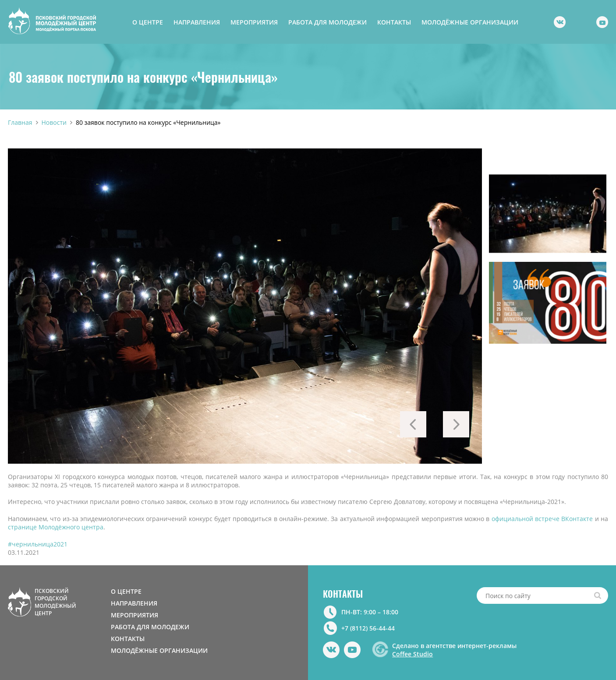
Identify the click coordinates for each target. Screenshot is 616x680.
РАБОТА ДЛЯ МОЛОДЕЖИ (327, 22)
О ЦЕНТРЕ (148, 22)
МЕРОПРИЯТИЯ (254, 22)
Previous (413, 424)
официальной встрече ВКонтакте (542, 519)
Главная (20, 122)
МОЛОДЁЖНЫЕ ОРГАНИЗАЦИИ (470, 22)
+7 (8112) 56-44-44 (368, 628)
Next (456, 424)
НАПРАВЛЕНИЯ (197, 22)
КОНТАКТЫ (394, 22)
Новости (54, 122)
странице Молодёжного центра (56, 527)
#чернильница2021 (38, 544)
